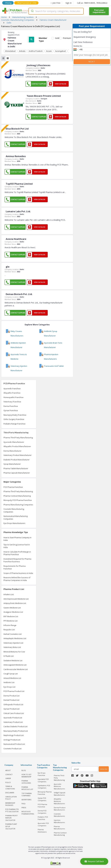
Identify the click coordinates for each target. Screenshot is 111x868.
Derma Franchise (11, 406)
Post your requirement (99, 11)
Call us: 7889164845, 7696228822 (92, 3)
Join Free (56, 3)
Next (92, 62)
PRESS (24, 808)
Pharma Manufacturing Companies (18, 505)
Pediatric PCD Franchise (43, 818)
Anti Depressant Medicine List (16, 599)
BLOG (24, 770)
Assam (49, 51)
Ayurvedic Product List (13, 718)
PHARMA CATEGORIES (26, 782)
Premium (66, 38)
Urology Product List (12, 740)
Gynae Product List (11, 709)
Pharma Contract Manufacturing (17, 496)
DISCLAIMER (10, 793)
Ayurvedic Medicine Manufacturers (59, 786)
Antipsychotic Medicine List (15, 603)
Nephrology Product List (14, 735)
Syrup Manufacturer (12, 464)
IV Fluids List (9, 656)
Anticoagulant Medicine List (15, 665)
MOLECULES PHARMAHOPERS (28, 813)
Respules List (9, 630)
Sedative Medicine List (13, 660)
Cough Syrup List (11, 674)
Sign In (69, 3)
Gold (57, 38)
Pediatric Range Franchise (14, 424)
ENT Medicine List (11, 616)
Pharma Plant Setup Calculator (11, 826)
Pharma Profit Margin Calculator (11, 818)
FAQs (23, 804)
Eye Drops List (9, 687)
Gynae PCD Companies (42, 799)
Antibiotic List (9, 682)
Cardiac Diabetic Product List (15, 726)
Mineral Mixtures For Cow (14, 652)
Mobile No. (78, 46)
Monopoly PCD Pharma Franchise (18, 500)
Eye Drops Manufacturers (14, 523)
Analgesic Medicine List (13, 612)
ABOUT (8, 770)
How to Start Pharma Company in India (17, 539)
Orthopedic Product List (13, 704)
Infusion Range (10, 625)
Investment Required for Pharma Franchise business (17, 560)
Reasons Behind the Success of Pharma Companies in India (17, 579)
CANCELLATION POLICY (11, 798)
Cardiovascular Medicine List (16, 669)
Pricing (8, 3)
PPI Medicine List (10, 621)
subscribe (104, 769)
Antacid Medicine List (12, 678)
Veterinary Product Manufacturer (18, 455)
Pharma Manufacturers (59, 828)
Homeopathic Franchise (13, 397)
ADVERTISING (26, 800)
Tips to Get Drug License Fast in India (17, 546)
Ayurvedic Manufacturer (14, 442)
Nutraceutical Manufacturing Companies (16, 518)
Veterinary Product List (13, 722)
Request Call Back (94, 861)
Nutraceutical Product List (14, 744)
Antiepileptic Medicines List (15, 638)
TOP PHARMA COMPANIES (27, 794)
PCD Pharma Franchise (13, 487)
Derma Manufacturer (12, 451)
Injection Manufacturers (59, 821)
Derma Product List (11, 696)
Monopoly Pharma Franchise (45, 793)
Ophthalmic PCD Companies (44, 787)
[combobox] (56, 11)
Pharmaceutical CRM (27, 3)
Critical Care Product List (14, 713)
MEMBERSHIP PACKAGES (10, 804)
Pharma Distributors (42, 831)
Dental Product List (11, 700)
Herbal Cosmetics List (13, 634)
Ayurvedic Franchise (12, 389)
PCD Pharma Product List (14, 691)
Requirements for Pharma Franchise (15, 567)
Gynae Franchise (11, 410)
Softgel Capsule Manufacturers (60, 794)
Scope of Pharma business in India (18, 573)
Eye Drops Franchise (42, 774)
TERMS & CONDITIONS (10, 788)
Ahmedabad (10, 51)
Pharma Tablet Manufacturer (16, 468)
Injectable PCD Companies (43, 780)
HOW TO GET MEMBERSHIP (26, 776)
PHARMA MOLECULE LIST (27, 788)
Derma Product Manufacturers (60, 809)
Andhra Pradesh (36, 51)
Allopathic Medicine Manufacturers (59, 801)
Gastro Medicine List (12, 608)
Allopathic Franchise (12, 393)
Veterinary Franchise (12, 402)
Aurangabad (60, 51)
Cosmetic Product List (12, 749)
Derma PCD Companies (42, 812)
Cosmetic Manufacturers (59, 815)
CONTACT (9, 774)
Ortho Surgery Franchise (14, 419)
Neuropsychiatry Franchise (15, 415)
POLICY (8, 782)
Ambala (22, 51)
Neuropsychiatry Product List (16, 731)
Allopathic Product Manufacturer (17, 446)
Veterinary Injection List (13, 643)
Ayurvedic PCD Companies (43, 824)
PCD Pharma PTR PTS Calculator (12, 810)
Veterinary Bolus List (12, 647)
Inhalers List (9, 594)
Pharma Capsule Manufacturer (17, 473)
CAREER (8, 778)
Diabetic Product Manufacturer (16, 460)
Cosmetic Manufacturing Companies (14, 510)
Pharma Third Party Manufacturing (18, 438)
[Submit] (32, 11)
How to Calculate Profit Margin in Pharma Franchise (17, 553)
